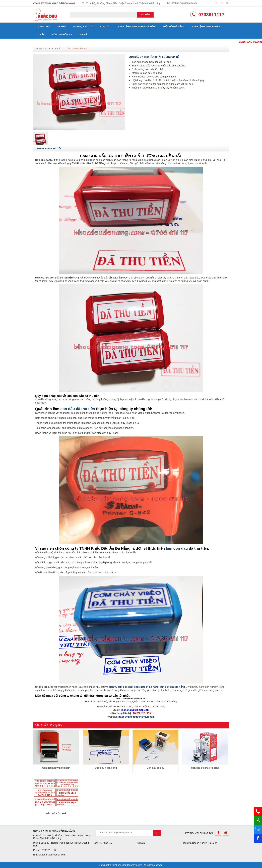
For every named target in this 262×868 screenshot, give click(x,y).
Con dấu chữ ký (155, 768)
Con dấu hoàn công (106, 768)
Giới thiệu (61, 27)
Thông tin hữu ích (61, 35)
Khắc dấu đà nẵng (173, 27)
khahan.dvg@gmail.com (184, 3)
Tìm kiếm (145, 15)
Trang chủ (43, 27)
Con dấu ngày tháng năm (56, 768)
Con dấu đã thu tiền (77, 49)
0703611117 (211, 15)
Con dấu (105, 27)
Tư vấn (40, 35)
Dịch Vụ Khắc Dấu (84, 27)
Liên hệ (83, 35)
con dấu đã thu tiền (78, 409)
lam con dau (177, 548)
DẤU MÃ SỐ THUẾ (56, 814)
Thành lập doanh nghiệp (205, 27)
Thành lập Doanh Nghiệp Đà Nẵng (136, 27)
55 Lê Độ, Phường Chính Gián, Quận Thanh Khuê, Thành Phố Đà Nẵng (123, 3)
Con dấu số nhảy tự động (205, 768)
